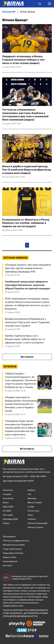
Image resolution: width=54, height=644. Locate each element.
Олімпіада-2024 (10, 519)
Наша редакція (10, 561)
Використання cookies (14, 545)
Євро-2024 (8, 507)
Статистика (33, 511)
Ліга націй (8, 515)
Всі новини (27, 357)
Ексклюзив (8, 498)
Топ (29, 494)
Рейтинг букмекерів (38, 523)
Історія (31, 507)
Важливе (32, 498)
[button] (40, 4)
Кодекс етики (10, 557)
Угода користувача (12, 549)
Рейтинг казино (35, 527)
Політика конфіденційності (16, 541)
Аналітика (8, 490)
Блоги (6, 503)
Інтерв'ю (7, 494)
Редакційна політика (13, 553)
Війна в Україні (35, 503)
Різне (30, 515)
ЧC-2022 (7, 511)
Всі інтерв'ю (27, 449)
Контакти (8, 566)
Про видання (9, 537)
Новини (31, 490)
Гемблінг (32, 519)
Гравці (6, 523)
